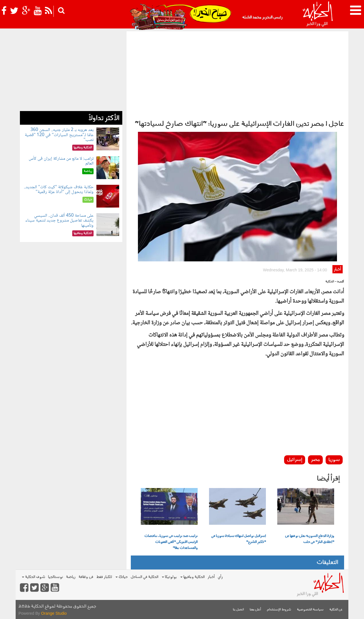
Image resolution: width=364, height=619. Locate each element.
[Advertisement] (237, 74)
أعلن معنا (255, 610)
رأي (220, 577)
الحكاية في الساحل (144, 577)
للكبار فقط (104, 577)
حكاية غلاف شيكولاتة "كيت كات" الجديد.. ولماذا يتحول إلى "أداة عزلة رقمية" (59, 190)
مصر (315, 460)
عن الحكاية (336, 610)
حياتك (122, 577)
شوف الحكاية (34, 577)
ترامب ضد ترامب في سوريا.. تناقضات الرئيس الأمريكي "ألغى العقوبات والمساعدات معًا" (171, 542)
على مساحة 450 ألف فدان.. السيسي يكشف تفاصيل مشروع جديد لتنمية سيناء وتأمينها (59, 221)
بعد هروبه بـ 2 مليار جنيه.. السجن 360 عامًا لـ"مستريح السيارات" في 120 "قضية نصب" (59, 135)
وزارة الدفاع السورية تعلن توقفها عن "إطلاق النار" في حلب (310, 539)
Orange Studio (54, 613)
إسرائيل (295, 460)
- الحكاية (331, 282)
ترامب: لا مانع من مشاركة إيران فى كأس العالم (61, 161)
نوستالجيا (56, 577)
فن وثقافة (86, 577)
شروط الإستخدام (279, 610)
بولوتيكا (169, 577)
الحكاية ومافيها (193, 577)
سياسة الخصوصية (310, 610)
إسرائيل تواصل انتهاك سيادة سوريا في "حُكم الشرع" (238, 539)
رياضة (71, 577)
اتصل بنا (238, 610)
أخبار (337, 269)
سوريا (334, 460)
